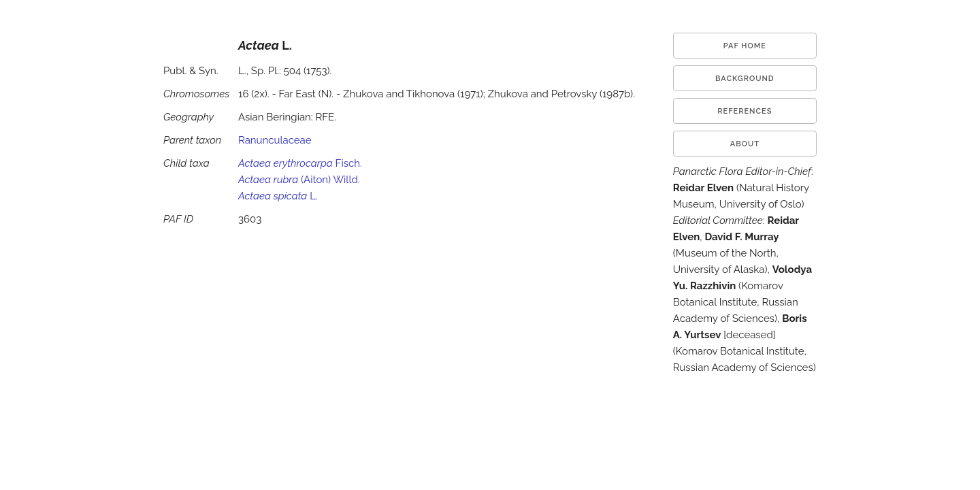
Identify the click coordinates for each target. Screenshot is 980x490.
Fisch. (300, 163)
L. (278, 196)
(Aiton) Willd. (299, 180)
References (745, 111)
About (745, 144)
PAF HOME (745, 46)
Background (745, 79)
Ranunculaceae (275, 140)
